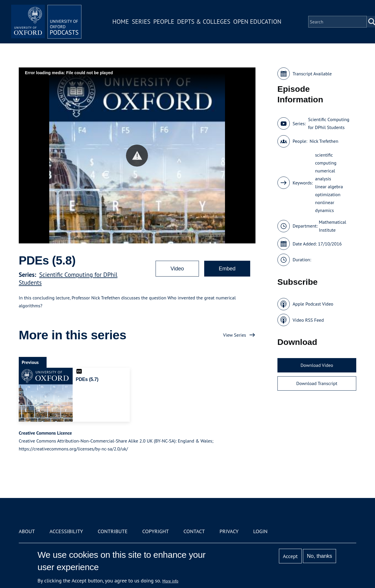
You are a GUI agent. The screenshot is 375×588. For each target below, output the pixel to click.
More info (170, 581)
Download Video (317, 365)
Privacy (229, 531)
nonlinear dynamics (325, 206)
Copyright (155, 531)
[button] (137, 156)
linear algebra (329, 187)
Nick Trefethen (324, 141)
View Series (235, 335)
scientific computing (326, 159)
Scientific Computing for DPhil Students (329, 123)
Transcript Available (312, 74)
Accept (290, 556)
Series (141, 22)
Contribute (112, 531)
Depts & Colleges (204, 22)
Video (177, 269)
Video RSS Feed (308, 320)
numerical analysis (325, 175)
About (27, 531)
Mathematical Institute (332, 226)
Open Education (257, 22)
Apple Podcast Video (313, 304)
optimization (328, 194)
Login (260, 531)
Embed (227, 269)
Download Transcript (317, 383)
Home (121, 22)
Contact (194, 531)
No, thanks (319, 556)
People (164, 22)
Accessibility (66, 531)
